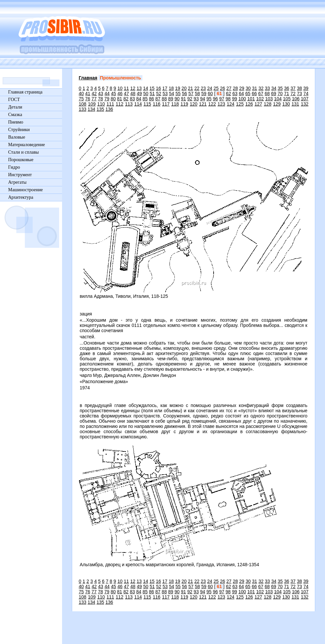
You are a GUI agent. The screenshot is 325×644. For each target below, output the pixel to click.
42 (94, 93)
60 (210, 93)
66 (254, 93)
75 (81, 99)
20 (184, 88)
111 (110, 104)
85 (145, 99)
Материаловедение (27, 145)
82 (126, 99)
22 (197, 88)
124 (230, 104)
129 (277, 104)
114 (138, 104)
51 (152, 93)
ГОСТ (14, 100)
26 (222, 88)
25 (216, 88)
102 (260, 99)
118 (175, 104)
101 (251, 99)
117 (166, 104)
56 (185, 93)
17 (165, 88)
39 (306, 88)
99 (235, 99)
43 (101, 93)
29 (242, 88)
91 (184, 99)
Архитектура (21, 197)
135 (100, 109)
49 (139, 93)
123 (221, 104)
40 (81, 93)
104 (278, 99)
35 (280, 88)
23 (203, 88)
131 (295, 104)
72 (293, 93)
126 (249, 104)
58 (198, 93)
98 (228, 99)
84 (139, 99)
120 (194, 104)
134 (91, 109)
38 (300, 88)
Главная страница (25, 92)
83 (132, 99)
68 (267, 93)
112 (119, 104)
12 (133, 88)
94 (203, 99)
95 (209, 99)
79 (107, 99)
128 (268, 104)
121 (203, 104)
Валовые (17, 137)
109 (92, 104)
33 (268, 88)
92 (190, 99)
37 (293, 88)
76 (88, 99)
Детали (15, 107)
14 (146, 88)
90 (177, 99)
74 (306, 93)
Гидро (14, 167)
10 (120, 88)
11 (126, 88)
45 (114, 93)
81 (120, 99)
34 (274, 88)
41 (88, 93)
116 (157, 104)
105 (287, 99)
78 (101, 99)
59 (204, 93)
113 (129, 104)
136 (109, 109)
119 (184, 104)
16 (158, 88)
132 (305, 104)
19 (178, 88)
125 (240, 104)
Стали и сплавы (24, 152)
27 (229, 88)
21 (190, 88)
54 (172, 93)
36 (287, 88)
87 (158, 99)
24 (210, 88)
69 (274, 93)
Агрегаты (17, 182)
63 (235, 93)
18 (171, 88)
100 (242, 99)
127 (258, 104)
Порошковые (21, 160)
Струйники (19, 130)
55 (178, 93)
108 (82, 104)
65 (248, 93)
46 (120, 93)
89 (171, 99)
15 (152, 88)
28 (236, 88)
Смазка (15, 115)
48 (133, 93)
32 (261, 88)
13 (139, 88)
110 (101, 104)
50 (146, 93)
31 (255, 88)
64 (241, 93)
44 (107, 93)
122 (212, 104)
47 (126, 93)
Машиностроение (25, 190)
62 (229, 93)
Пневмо (16, 122)
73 (300, 93)
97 (222, 99)
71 (286, 93)
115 (147, 104)
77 (94, 99)
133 (82, 109)
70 (280, 93)
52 (159, 93)
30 (248, 88)
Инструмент (20, 175)
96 (215, 99)
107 (305, 99)
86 (152, 99)
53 (165, 93)
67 (261, 93)
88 (164, 99)
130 (286, 104)
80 (113, 99)
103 (269, 99)
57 (191, 93)
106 (296, 99)
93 (196, 99)
